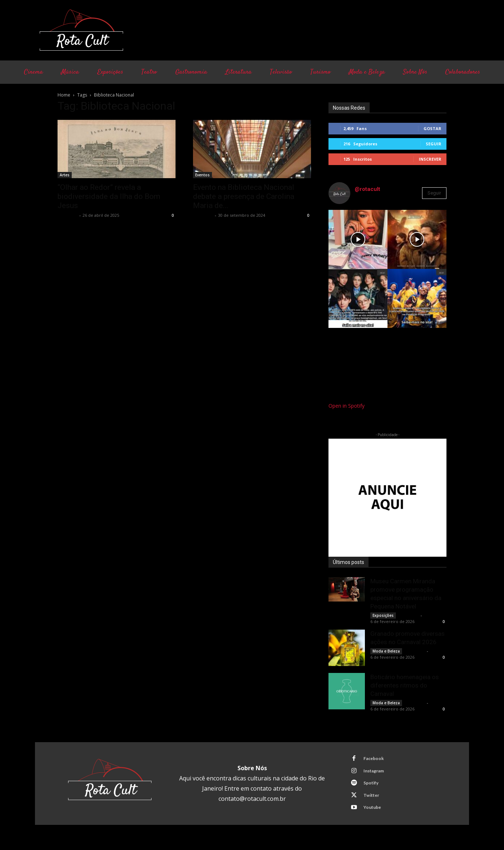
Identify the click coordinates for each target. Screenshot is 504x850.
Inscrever (430, 159)
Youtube (374, 813)
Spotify (373, 786)
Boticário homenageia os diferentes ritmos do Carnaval (405, 685)
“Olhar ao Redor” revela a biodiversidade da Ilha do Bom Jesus (109, 196)
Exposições (383, 615)
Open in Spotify (346, 406)
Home (64, 95)
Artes (65, 175)
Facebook (375, 759)
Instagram (376, 773)
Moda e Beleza (386, 651)
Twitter (373, 800)
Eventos (202, 175)
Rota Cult (68, 215)
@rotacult (367, 189)
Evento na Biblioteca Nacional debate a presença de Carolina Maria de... (244, 196)
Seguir (434, 144)
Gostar (432, 128)
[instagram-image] (358, 239)
